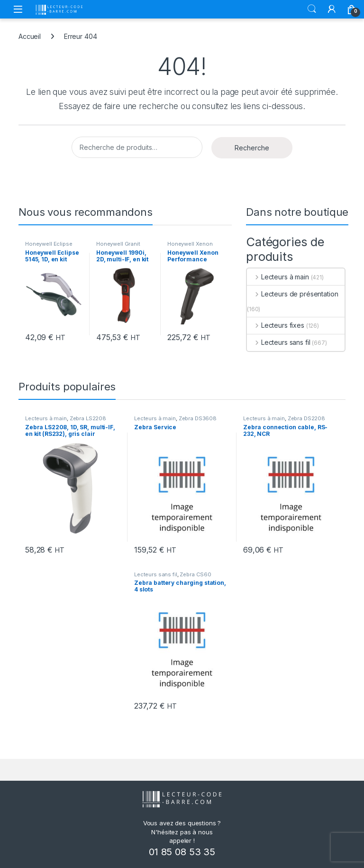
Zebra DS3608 (198, 418)
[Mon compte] (332, 9)
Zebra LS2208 (88, 418)
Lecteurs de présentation (292, 294)
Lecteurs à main (278, 277)
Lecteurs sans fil (278, 342)
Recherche (252, 148)
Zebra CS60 (196, 574)
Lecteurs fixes (276, 325)
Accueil (30, 36)
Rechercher (312, 9)
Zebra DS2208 (306, 418)
